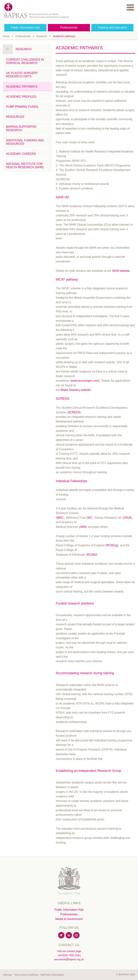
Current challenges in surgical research (25, 61)
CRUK (127, 518)
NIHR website (121, 271)
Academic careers (21, 154)
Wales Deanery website (76, 390)
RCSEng (112, 545)
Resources (15, 117)
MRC (60, 518)
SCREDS (74, 412)
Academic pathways (64, 36)
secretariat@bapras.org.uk (69, 959)
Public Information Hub (25, 28)
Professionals (69, 28)
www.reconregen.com (85, 381)
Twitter (61, 935)
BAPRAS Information (52, 975)
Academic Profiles (21, 97)
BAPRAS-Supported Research (21, 128)
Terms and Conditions (26, 975)
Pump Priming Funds (22, 107)
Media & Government (69, 919)
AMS (83, 527)
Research (42, 36)
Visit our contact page (69, 951)
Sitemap (7, 975)
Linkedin (69, 935)
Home (6, 36)
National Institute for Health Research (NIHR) (25, 166)
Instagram (77, 935)
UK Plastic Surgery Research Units (22, 75)
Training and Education (112, 28)
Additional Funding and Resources (25, 142)
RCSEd (92, 555)
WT (90, 518)
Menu (130, 7)
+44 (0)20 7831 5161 (69, 955)
